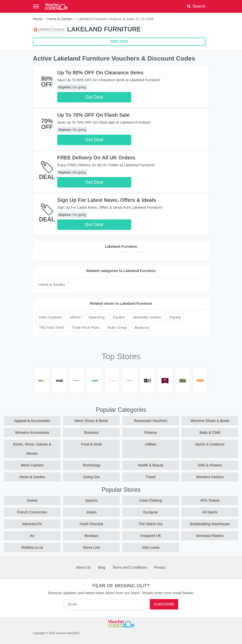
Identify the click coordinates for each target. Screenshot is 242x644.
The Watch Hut (151, 524)
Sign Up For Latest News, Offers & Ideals (107, 200)
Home (38, 19)
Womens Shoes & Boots (210, 421)
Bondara (92, 536)
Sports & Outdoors (210, 444)
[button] (196, 6)
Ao (32, 536)
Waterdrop (97, 317)
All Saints (210, 512)
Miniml (75, 317)
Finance (151, 432)
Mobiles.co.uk (32, 547)
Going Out (91, 477)
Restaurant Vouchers (151, 421)
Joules (91, 512)
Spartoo (91, 500)
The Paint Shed (51, 327)
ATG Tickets (210, 500)
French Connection (32, 512)
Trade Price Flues (86, 327)
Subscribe (164, 604)
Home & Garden (60, 19)
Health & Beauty (150, 465)
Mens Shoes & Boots (92, 421)
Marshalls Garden (147, 317)
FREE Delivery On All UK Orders (96, 158)
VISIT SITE (119, 41)
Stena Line (92, 547)
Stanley (175, 317)
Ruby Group (117, 327)
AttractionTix (32, 524)
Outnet (32, 500)
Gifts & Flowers (210, 465)
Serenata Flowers (210, 536)
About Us (84, 567)
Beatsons (142, 327)
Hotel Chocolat (91, 524)
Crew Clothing (151, 500)
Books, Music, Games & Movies (32, 449)
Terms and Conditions (130, 567)
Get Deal (94, 97)
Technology (92, 465)
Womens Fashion (210, 477)
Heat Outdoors (51, 317)
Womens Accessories (32, 432)
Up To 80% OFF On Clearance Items (100, 73)
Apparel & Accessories (32, 421)
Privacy (160, 567)
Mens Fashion (32, 465)
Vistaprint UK (150, 536)
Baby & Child (210, 432)
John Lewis (151, 547)
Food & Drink (91, 444)
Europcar (151, 512)
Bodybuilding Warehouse (210, 524)
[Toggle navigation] (36, 6)
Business (92, 432)
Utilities (150, 444)
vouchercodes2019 (68, 633)
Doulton (119, 317)
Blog (102, 567)
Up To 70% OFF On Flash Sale (93, 115)
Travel (151, 477)
